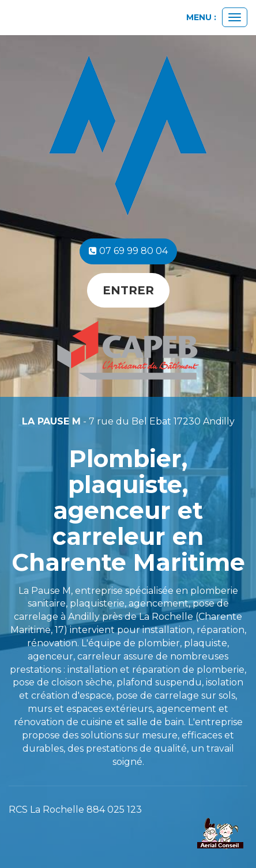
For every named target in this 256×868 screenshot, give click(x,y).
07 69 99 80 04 (128, 251)
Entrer (128, 290)
